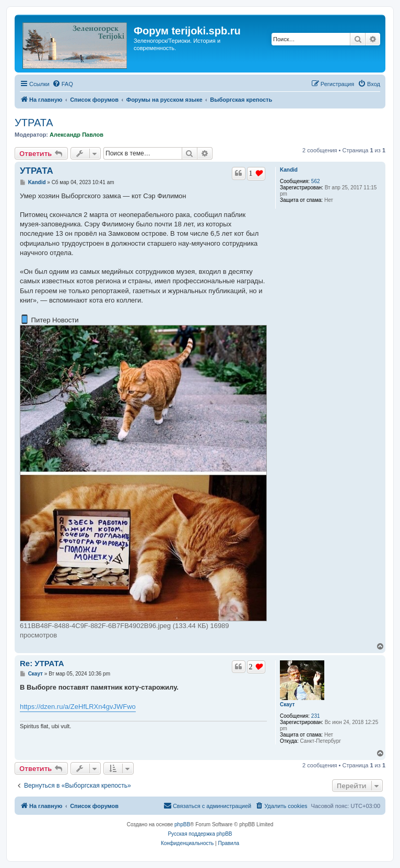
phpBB (182, 824)
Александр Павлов (77, 135)
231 (316, 716)
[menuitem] (63, 84)
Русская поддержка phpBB (200, 834)
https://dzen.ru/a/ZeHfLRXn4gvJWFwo (78, 707)
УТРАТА (34, 123)
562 (316, 181)
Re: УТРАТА (42, 663)
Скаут (287, 704)
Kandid (289, 170)
